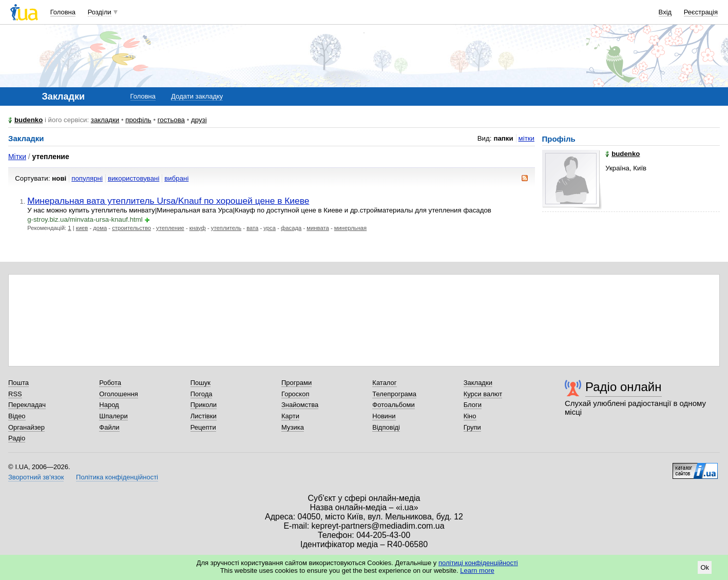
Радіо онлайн (624, 387)
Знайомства (300, 405)
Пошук (200, 383)
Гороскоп (295, 394)
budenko (28, 120)
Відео (17, 416)
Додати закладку (197, 96)
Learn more (477, 571)
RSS (15, 394)
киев (82, 228)
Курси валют (483, 394)
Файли (109, 427)
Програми (296, 383)
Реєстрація (701, 12)
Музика (293, 427)
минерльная (350, 228)
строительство (131, 228)
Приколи (204, 405)
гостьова (171, 120)
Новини (384, 416)
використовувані (133, 178)
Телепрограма (394, 394)
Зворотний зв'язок (36, 477)
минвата (318, 228)
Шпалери (113, 416)
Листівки (204, 416)
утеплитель (226, 228)
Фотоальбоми (393, 405)
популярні (87, 178)
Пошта (18, 383)
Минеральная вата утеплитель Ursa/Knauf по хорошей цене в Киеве (168, 201)
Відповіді (386, 427)
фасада (291, 228)
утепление (170, 228)
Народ (109, 405)
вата (252, 228)
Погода (202, 394)
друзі (199, 120)
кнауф (198, 228)
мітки (526, 138)
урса (270, 228)
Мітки (17, 157)
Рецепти (203, 427)
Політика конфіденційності (117, 477)
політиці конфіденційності (478, 563)
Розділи (100, 12)
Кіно (470, 416)
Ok (705, 567)
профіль (138, 120)
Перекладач (27, 405)
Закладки (478, 383)
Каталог (384, 383)
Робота (110, 383)
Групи (472, 427)
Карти (290, 416)
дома (100, 228)
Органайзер (26, 427)
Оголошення (119, 394)
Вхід (665, 12)
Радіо (17, 438)
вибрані (176, 178)
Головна (63, 12)
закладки (105, 120)
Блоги (473, 405)
